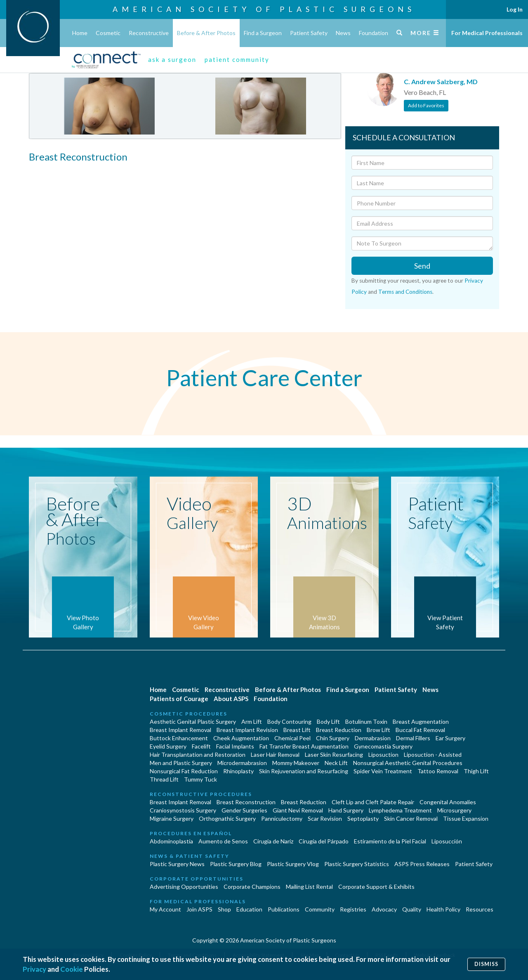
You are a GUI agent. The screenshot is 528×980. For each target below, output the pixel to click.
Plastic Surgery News (177, 864)
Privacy (34, 969)
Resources (480, 909)
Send (422, 266)
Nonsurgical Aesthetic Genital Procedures (408, 763)
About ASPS (231, 699)
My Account (165, 909)
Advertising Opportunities (184, 887)
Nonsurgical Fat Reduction (184, 771)
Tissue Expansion (466, 818)
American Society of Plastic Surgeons (264, 9)
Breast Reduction (339, 730)
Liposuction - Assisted (433, 754)
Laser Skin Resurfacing (334, 754)
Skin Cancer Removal (411, 818)
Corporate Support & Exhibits (376, 887)
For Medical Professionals (487, 33)
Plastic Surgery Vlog (293, 864)
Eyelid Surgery (168, 746)
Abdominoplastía (171, 841)
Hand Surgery (346, 810)
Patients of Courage (179, 699)
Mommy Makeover (296, 763)
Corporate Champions (252, 887)
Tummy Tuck (200, 779)
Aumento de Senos (223, 841)
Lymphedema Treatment (400, 810)
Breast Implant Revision (247, 730)
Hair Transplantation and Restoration (198, 754)
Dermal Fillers (413, 738)
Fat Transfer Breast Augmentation (304, 746)
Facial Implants (235, 746)
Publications (284, 909)
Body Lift (328, 721)
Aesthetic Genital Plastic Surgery (193, 721)
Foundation (374, 33)
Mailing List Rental (309, 887)
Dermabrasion (373, 738)
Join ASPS (199, 909)
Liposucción (447, 841)
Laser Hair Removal (275, 754)
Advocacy (384, 909)
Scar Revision (325, 818)
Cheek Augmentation (241, 738)
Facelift (201, 746)
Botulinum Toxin (366, 721)
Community (320, 909)
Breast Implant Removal (180, 730)
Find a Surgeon (263, 33)
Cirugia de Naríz (273, 841)
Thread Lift (164, 779)
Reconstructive (149, 33)
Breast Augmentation (421, 721)
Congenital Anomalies (448, 802)
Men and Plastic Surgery (181, 763)
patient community (237, 59)
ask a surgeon (172, 59)
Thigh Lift (476, 771)
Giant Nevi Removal (298, 810)
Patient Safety (309, 33)
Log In (515, 9)
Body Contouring (289, 721)
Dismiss (486, 964)
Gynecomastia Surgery (383, 746)
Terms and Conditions (405, 292)
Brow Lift (378, 730)
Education (249, 909)
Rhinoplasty (238, 771)
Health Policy (443, 909)
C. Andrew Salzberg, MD (441, 81)
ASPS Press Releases (422, 864)
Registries (353, 909)
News (343, 33)
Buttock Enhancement (179, 738)
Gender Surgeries (244, 810)
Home (80, 33)
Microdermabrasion (242, 763)
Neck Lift (336, 763)
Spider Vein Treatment (383, 771)
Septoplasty (363, 818)
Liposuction (383, 754)
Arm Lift (252, 721)
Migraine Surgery (172, 818)
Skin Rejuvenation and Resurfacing (304, 771)
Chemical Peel (292, 738)
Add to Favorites (426, 105)
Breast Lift (297, 730)
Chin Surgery (333, 738)
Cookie (72, 969)
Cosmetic (108, 33)
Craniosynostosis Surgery (183, 810)
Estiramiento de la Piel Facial (390, 841)
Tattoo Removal (438, 771)
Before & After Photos (206, 33)
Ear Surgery (450, 738)
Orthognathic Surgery (227, 818)
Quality (412, 909)
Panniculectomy (282, 818)
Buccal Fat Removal (420, 730)
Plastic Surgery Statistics (357, 864)
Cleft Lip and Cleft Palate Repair (373, 802)
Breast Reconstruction (246, 802)
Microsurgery (454, 810)
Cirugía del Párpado (324, 841)
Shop (224, 909)
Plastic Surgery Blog (236, 864)
